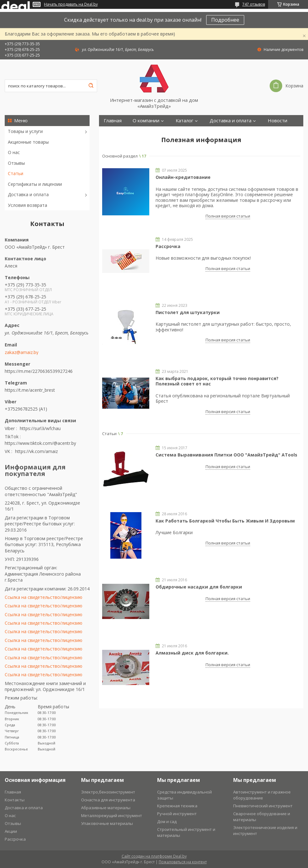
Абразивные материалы (106, 808)
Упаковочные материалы (107, 823)
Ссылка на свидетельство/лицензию (44, 597)
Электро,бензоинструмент (108, 792)
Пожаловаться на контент (183, 862)
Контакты (115, 132)
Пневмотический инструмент (263, 806)
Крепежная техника (177, 806)
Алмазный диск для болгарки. (192, 653)
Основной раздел (120, 156)
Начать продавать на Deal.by (71, 4)
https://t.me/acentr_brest (30, 390)
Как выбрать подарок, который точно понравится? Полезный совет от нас (217, 381)
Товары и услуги (25, 131)
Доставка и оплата (28, 194)
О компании (146, 121)
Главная (113, 121)
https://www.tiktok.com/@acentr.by (40, 443)
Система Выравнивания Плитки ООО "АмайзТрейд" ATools (226, 455)
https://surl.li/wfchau (40, 428)
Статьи (16, 173)
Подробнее (225, 20)
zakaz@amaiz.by (22, 352)
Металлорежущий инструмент (112, 815)
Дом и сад (167, 821)
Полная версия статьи (228, 216)
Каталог (184, 121)
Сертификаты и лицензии (35, 184)
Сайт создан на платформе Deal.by (154, 856)
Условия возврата (27, 205)
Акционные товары (28, 142)
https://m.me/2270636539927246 (39, 371)
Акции (11, 831)
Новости (278, 121)
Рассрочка (168, 246)
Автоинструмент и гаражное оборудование (262, 795)
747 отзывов (254, 4)
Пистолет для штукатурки (188, 312)
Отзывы (16, 163)
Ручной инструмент (177, 814)
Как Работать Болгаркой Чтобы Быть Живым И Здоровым (225, 521)
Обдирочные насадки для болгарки (199, 587)
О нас (14, 152)
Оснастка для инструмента (108, 800)
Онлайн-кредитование (183, 177)
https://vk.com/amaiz (36, 451)
